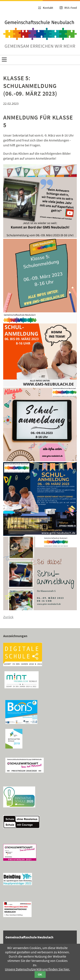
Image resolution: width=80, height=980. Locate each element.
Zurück (8, 617)
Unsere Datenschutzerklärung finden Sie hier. (37, 969)
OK (40, 975)
